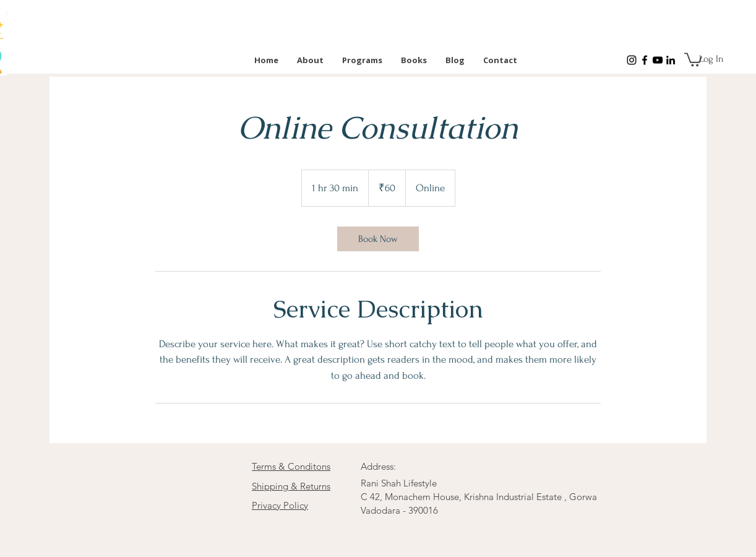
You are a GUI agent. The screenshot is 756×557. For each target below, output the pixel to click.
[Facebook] (645, 60)
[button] (693, 59)
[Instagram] (632, 60)
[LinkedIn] (671, 60)
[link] (378, 239)
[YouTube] (658, 60)
